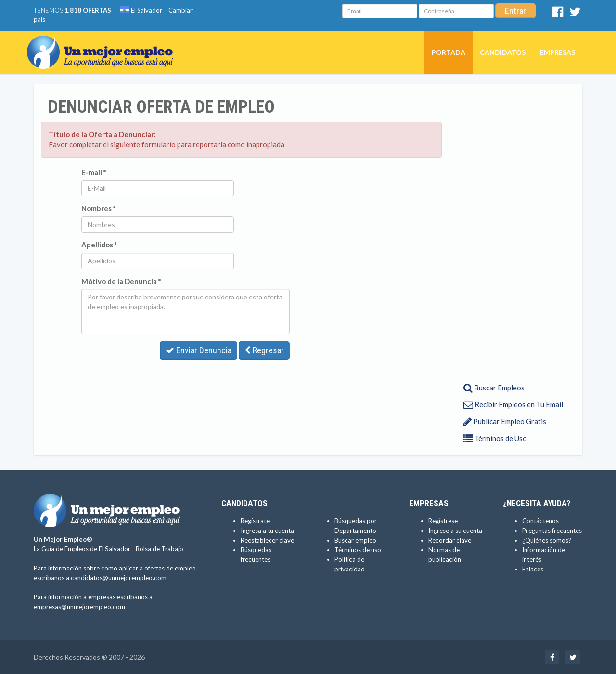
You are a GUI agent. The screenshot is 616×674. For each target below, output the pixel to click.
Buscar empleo (355, 540)
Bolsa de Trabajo (160, 549)
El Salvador (141, 10)
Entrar (515, 11)
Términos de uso (358, 550)
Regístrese (443, 521)
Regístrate (255, 521)
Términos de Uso (495, 438)
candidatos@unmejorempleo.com (119, 578)
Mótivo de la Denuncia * (121, 281)
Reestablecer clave (267, 540)
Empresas (558, 52)
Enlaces (533, 569)
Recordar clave (450, 540)
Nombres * (99, 208)
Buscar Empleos (494, 388)
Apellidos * (99, 245)
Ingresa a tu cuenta (267, 531)
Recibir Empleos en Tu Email (513, 404)
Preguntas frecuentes (552, 531)
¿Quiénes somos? (547, 540)
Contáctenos (540, 521)
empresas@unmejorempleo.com (79, 607)
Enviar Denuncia (199, 350)
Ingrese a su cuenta (455, 531)
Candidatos (503, 52)
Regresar (264, 350)
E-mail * (94, 172)
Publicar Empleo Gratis (505, 421)
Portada (449, 52)
